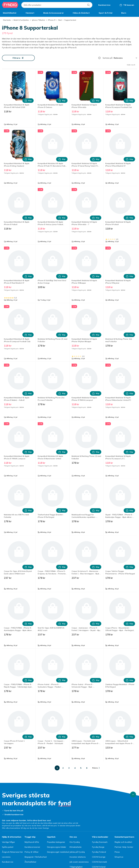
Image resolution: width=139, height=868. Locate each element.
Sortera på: (108, 58)
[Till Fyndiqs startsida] (10, 5)
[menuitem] (10, 13)
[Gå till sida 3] (69, 768)
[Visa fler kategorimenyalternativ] (136, 13)
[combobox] (57, 5)
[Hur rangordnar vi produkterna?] (99, 58)
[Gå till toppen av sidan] (133, 795)
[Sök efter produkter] (88, 5)
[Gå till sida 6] (87, 768)
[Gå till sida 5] (81, 768)
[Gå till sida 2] (63, 768)
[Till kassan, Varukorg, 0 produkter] (127, 5)
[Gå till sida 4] (75, 768)
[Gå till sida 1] (57, 768)
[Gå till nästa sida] (96, 768)
